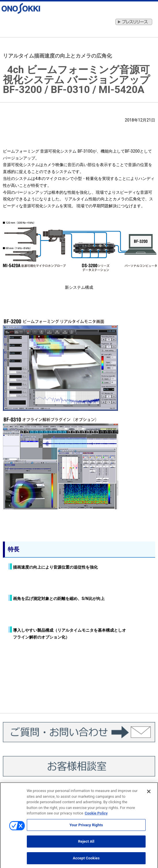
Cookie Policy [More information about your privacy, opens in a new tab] (96, 815)
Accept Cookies (86, 860)
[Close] (149, 793)
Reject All (86, 843)
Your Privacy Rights (86, 827)
